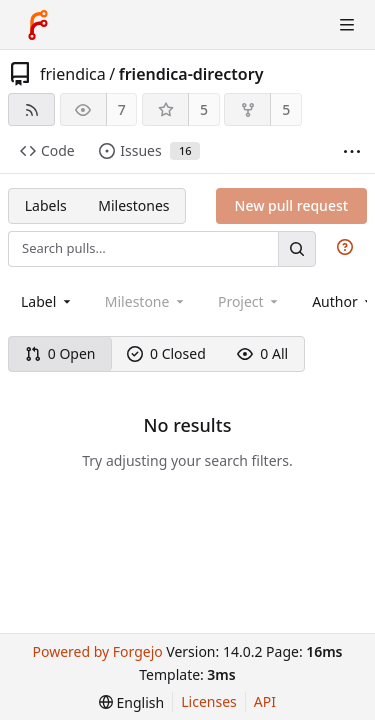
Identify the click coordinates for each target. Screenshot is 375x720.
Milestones (133, 205)
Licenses (209, 701)
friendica (73, 74)
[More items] (352, 151)
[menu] (131, 702)
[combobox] (47, 301)
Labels (46, 205)
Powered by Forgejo (97, 651)
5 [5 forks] (286, 109)
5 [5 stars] (204, 109)
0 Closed (166, 353)
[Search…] (297, 248)
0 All (262, 353)
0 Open (60, 353)
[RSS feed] (31, 109)
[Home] (38, 25)
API (265, 701)
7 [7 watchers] (122, 109)
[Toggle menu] (347, 25)
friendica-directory (191, 74)
